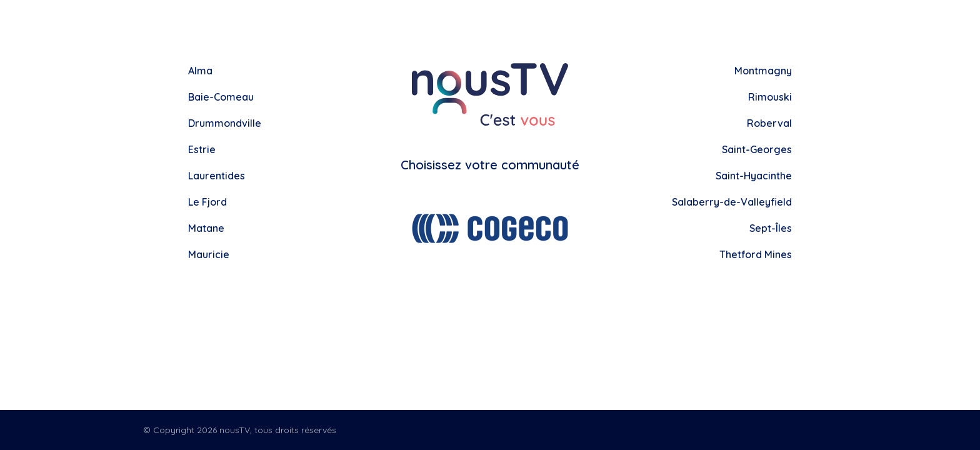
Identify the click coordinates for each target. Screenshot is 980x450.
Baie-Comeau (221, 97)
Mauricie (209, 254)
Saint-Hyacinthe (754, 176)
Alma (200, 71)
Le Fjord (207, 202)
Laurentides (217, 176)
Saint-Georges (757, 149)
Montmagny (763, 71)
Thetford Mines (756, 254)
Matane (206, 228)
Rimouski (770, 97)
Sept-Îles (771, 228)
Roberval (769, 123)
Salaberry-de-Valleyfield (732, 202)
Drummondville (225, 123)
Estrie (202, 149)
